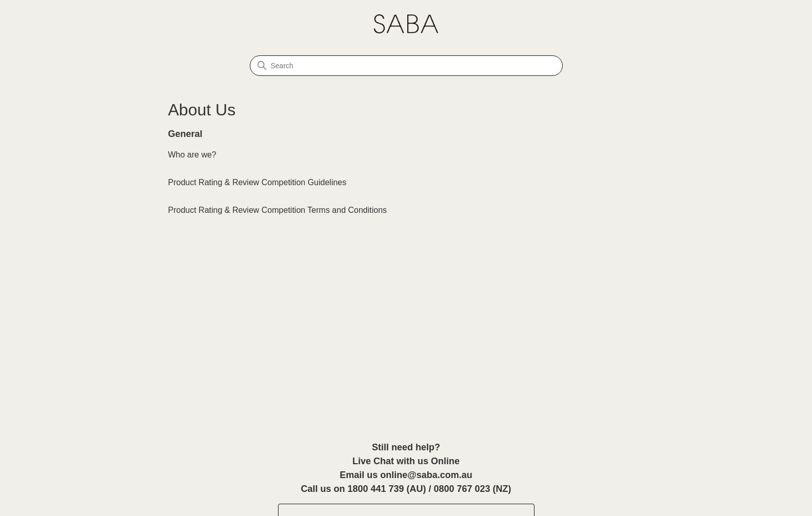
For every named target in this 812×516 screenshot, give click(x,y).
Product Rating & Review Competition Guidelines (258, 182)
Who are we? (192, 155)
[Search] (406, 66)
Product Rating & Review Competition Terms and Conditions (278, 210)
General (185, 134)
